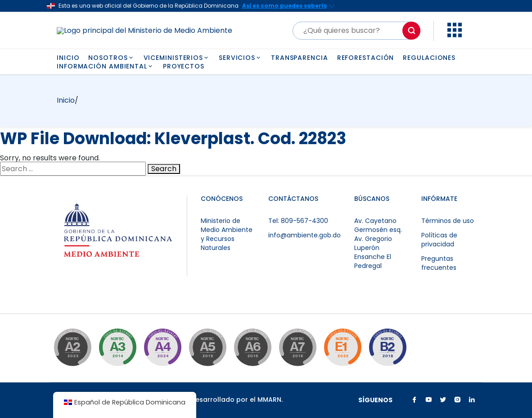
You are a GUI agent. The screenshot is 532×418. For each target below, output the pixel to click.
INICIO (68, 58)
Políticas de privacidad (439, 240)
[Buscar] (356, 31)
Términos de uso (448, 221)
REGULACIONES (429, 58)
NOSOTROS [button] (111, 58)
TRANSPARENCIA (300, 58)
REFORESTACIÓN (366, 58)
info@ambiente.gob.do (304, 235)
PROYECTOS (184, 66)
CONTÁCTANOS (293, 199)
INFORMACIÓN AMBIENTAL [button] (105, 66)
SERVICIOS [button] (240, 58)
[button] (455, 35)
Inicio (66, 100)
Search (164, 169)
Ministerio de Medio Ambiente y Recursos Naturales (227, 234)
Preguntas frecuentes (439, 263)
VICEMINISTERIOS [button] (177, 58)
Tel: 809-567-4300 (298, 221)
